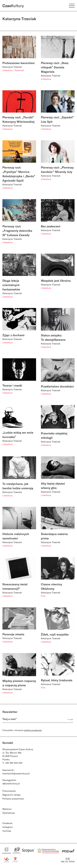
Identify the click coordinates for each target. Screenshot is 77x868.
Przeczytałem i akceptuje (22, 730)
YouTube (7, 831)
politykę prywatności (33, 730)
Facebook (7, 823)
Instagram (8, 827)
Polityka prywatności (13, 799)
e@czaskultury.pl (11, 783)
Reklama (7, 809)
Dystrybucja (9, 813)
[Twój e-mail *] (33, 720)
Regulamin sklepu (12, 795)
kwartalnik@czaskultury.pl (16, 773)
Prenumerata (9, 791)
